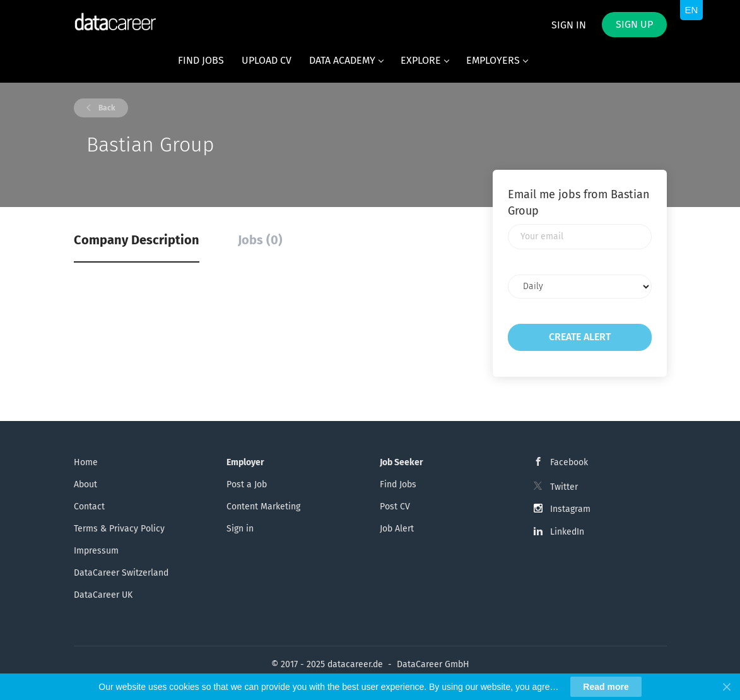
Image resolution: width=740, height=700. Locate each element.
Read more (606, 687)
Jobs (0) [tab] (260, 240)
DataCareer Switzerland (121, 573)
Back (106, 108)
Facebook (569, 462)
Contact (89, 507)
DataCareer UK (103, 595)
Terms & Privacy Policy (119, 529)
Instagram (570, 509)
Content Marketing (263, 507)
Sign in (569, 25)
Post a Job (247, 484)
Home (86, 462)
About (85, 484)
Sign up (634, 24)
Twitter (564, 487)
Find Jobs (398, 484)
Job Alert (397, 529)
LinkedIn (567, 532)
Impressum (96, 551)
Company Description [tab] (137, 240)
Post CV (395, 507)
